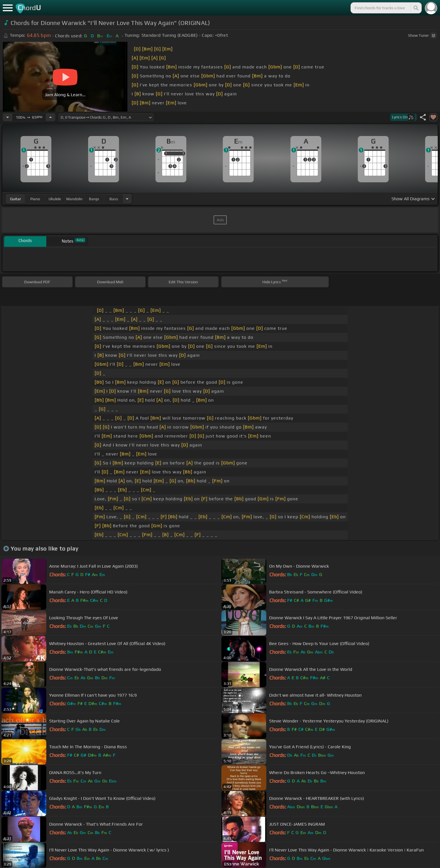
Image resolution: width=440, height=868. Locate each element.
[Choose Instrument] (127, 199)
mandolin (74, 199)
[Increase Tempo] (51, 117)
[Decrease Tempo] (8, 117)
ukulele (55, 199)
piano (35, 199)
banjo (94, 199)
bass (114, 199)
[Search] (416, 8)
